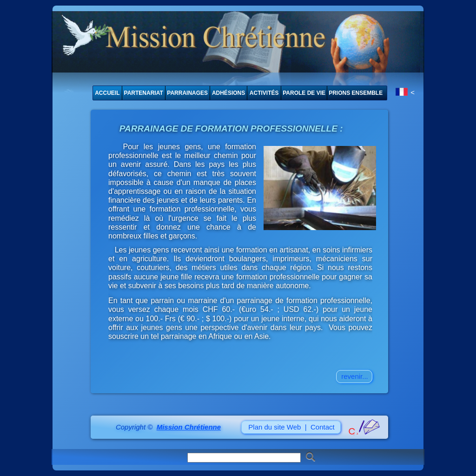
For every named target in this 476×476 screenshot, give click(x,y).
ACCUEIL (107, 93)
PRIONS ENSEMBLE (356, 93)
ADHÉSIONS (228, 93)
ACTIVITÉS (264, 93)
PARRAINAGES (187, 93)
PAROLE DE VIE (304, 93)
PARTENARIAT (144, 93)
